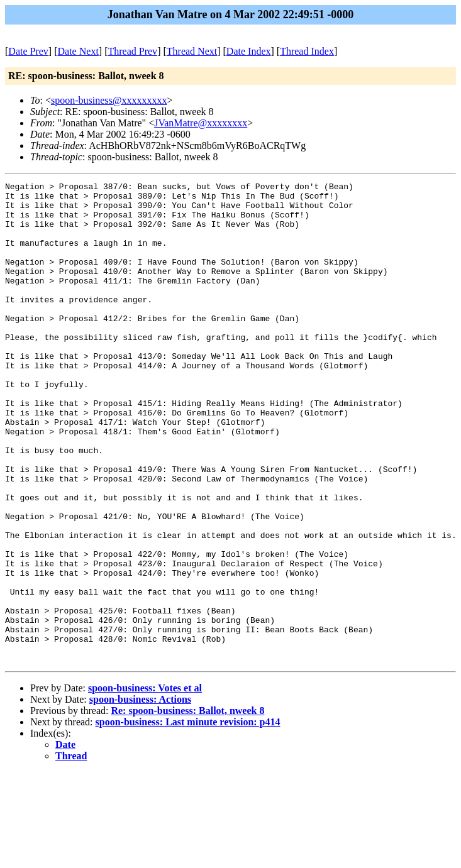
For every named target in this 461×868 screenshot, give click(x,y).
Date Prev (28, 51)
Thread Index (307, 51)
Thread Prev (132, 51)
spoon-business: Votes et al (145, 784)
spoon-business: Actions (140, 795)
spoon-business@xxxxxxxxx (109, 100)
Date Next (78, 51)
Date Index (249, 51)
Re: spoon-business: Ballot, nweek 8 (187, 807)
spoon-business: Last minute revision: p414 (188, 818)
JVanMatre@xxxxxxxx (201, 123)
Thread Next (192, 51)
